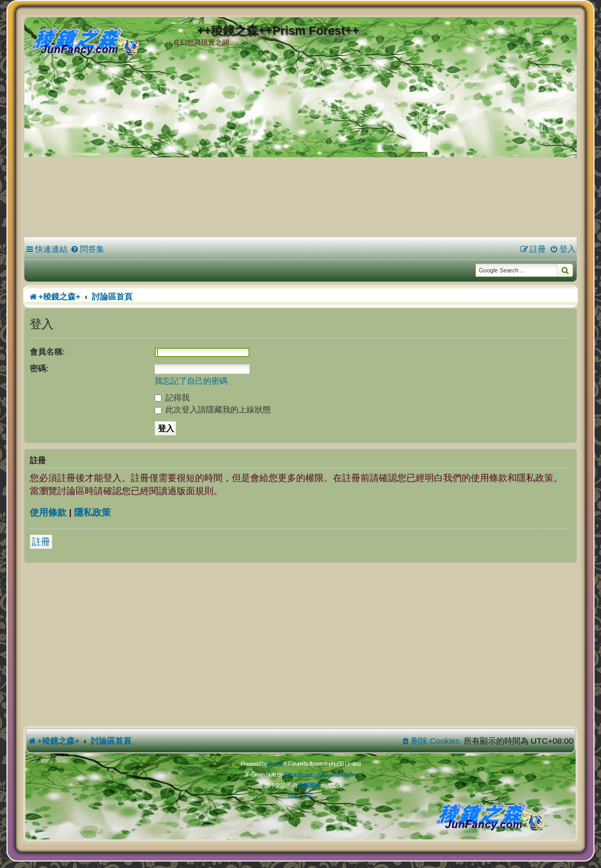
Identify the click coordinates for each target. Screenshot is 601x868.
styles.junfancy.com (336, 774)
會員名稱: (47, 352)
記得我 (172, 398)
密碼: (39, 368)
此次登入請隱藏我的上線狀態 (213, 409)
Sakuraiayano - (299, 774)
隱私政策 (92, 513)
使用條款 (48, 513)
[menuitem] (87, 249)
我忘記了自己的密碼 (191, 381)
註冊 (41, 542)
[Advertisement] (300, 151)
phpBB (275, 764)
